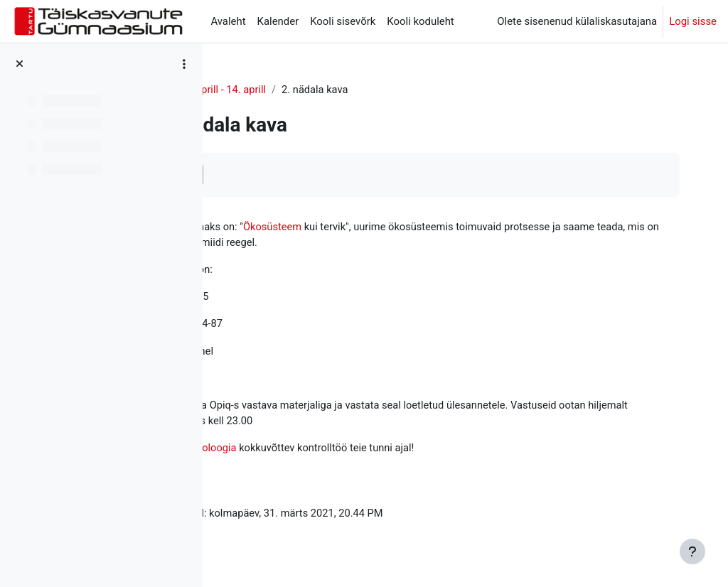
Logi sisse (693, 21)
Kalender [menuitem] (278, 21)
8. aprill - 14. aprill (335, 90)
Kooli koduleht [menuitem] (420, 21)
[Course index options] (184, 64)
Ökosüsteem (384, 227)
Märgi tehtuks (277, 174)
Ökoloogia (254, 90)
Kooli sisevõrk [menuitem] (343, 21)
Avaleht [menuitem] (228, 21)
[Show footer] (692, 551)
